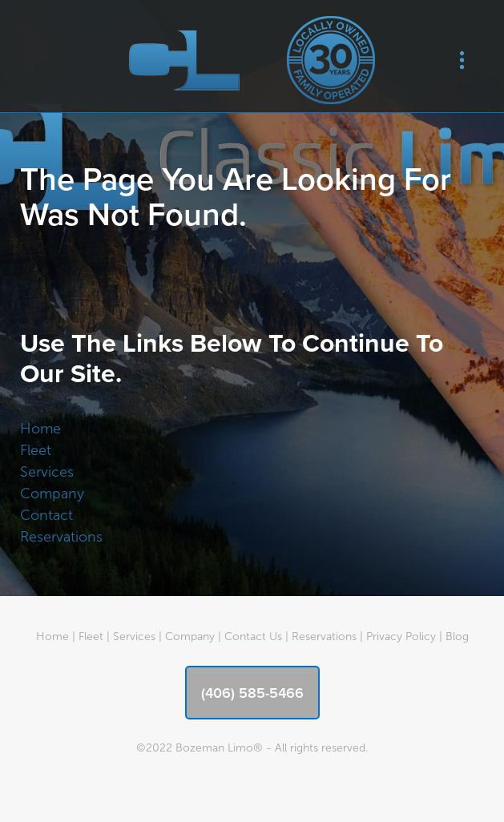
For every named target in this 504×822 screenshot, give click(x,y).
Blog (457, 637)
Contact (46, 515)
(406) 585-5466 (252, 693)
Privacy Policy (401, 637)
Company (52, 494)
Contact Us (253, 637)
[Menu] (462, 60)
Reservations (61, 537)
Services (47, 472)
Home (40, 429)
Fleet (36, 450)
